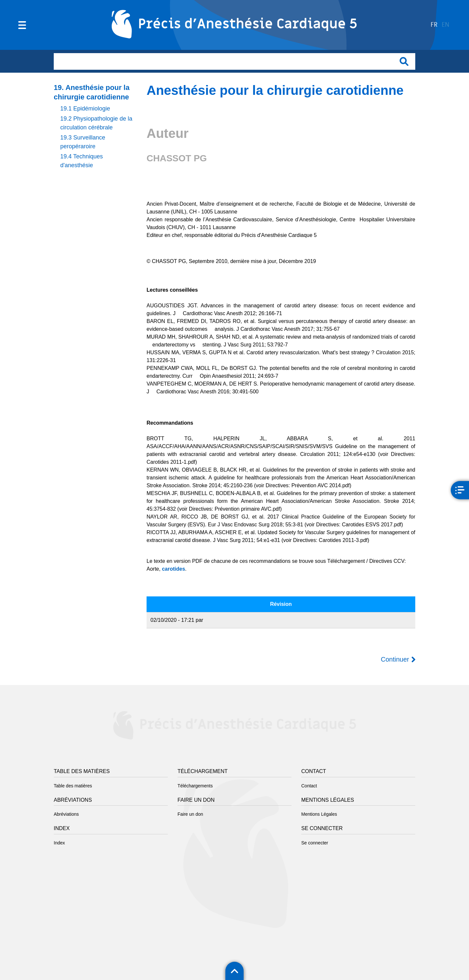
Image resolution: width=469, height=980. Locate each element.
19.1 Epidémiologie (85, 109)
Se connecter (315, 843)
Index (59, 843)
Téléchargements (195, 786)
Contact (309, 786)
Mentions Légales (319, 814)
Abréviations (66, 814)
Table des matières (73, 786)
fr (434, 25)
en (446, 25)
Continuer (395, 659)
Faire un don (190, 814)
